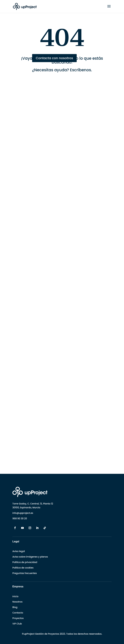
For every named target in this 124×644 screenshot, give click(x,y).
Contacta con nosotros (54, 58)
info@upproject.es (23, 513)
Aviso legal (19, 551)
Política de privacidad (25, 562)
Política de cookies (23, 568)
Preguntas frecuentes (25, 573)
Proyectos (18, 618)
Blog (15, 607)
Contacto (18, 613)
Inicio (15, 596)
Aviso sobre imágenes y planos (30, 557)
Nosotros (17, 602)
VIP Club (17, 624)
